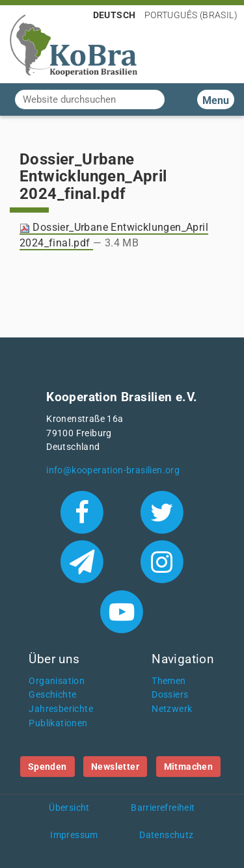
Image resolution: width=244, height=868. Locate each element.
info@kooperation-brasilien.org (113, 470)
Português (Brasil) (191, 15)
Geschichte (52, 695)
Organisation (57, 681)
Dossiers (170, 695)
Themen (169, 681)
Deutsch (115, 15)
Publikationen (58, 723)
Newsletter (115, 767)
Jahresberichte (61, 709)
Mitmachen (189, 767)
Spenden (47, 767)
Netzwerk (172, 709)
